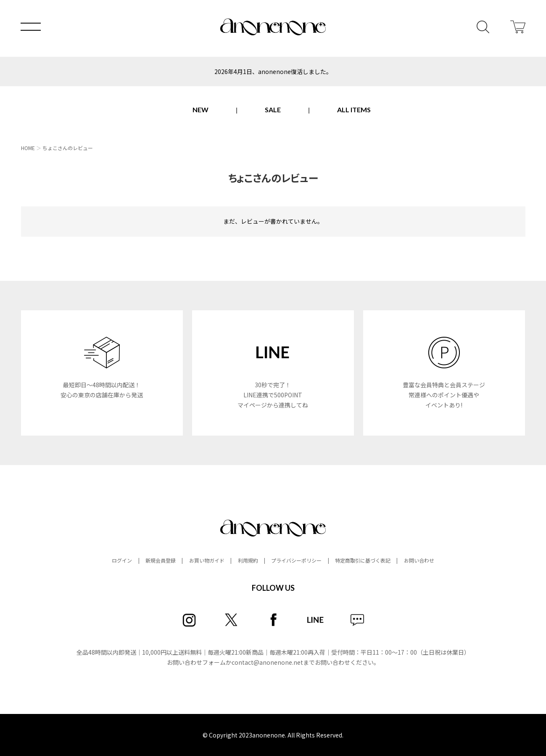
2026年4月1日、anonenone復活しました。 (273, 71)
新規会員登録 (161, 560)
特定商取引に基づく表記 (363, 560)
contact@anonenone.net (267, 662)
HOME (28, 148)
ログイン (122, 560)
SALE (273, 110)
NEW (200, 110)
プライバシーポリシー (296, 560)
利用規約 (248, 560)
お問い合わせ (419, 560)
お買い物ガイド (207, 560)
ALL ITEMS (354, 110)
